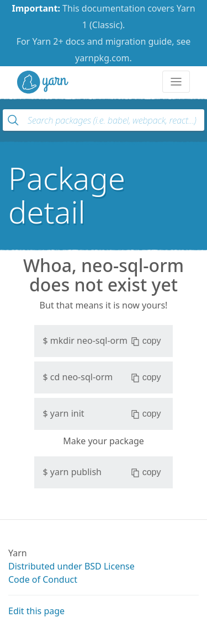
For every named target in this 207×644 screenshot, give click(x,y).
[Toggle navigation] (176, 82)
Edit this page (36, 611)
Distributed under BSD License (71, 566)
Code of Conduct (43, 579)
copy (146, 341)
